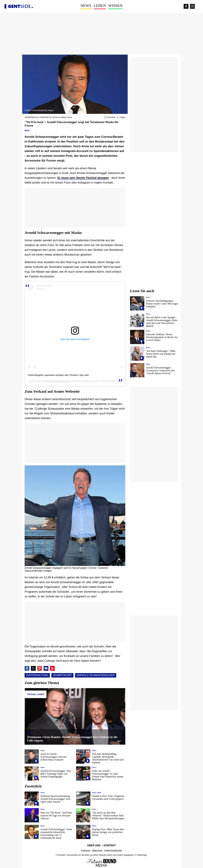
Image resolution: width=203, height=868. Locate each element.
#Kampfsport (62, 675)
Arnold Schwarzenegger (58, 381)
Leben (100, 6)
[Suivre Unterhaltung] (121, 117)
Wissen (115, 6)
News (86, 6)
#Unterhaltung (37, 675)
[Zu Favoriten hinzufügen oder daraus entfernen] (110, 117)
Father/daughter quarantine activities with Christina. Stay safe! (58, 375)
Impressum (86, 850)
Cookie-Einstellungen (113, 850)
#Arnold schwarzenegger (96, 675)
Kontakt (110, 845)
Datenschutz (97, 850)
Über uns (94, 845)
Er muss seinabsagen (83, 178)
